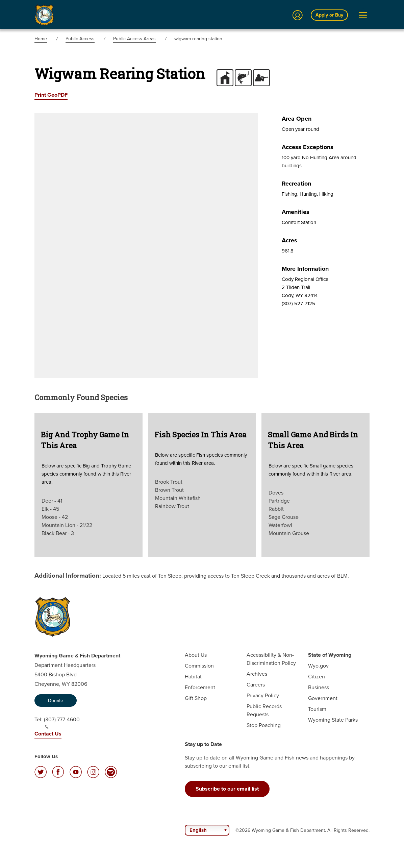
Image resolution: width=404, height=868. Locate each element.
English (198, 830)
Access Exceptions (308, 147)
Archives (257, 674)
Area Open (297, 119)
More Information (305, 269)
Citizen (317, 677)
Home (41, 39)
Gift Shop (196, 698)
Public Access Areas (134, 39)
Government (323, 698)
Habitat (193, 677)
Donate (56, 701)
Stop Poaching (264, 725)
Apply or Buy (329, 15)
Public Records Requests (264, 710)
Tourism (317, 709)
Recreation (296, 184)
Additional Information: (68, 575)
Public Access (80, 39)
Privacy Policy (263, 695)
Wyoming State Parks (333, 720)
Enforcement (200, 687)
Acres (289, 240)
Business (319, 687)
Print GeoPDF (51, 95)
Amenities (296, 212)
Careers (256, 685)
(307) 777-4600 (62, 722)
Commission (199, 666)
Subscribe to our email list (227, 789)
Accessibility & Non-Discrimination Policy (271, 659)
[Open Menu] (363, 15)
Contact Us (48, 734)
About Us (196, 655)
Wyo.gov (318, 666)
